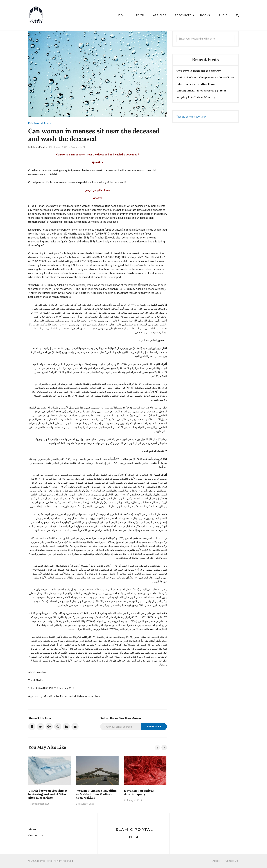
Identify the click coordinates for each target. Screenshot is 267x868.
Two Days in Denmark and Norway (199, 71)
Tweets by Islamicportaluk (191, 117)
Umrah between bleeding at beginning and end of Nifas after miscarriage (48, 794)
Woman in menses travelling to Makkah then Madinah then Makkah (96, 794)
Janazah (39, 123)
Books (205, 15)
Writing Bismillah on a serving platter (201, 91)
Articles (160, 15)
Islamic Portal (38, 147)
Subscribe (154, 726)
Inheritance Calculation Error (196, 84)
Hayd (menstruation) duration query (139, 792)
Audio (223, 15)
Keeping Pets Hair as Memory (196, 97)
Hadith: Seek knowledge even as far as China (205, 78)
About (32, 829)
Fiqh (122, 15)
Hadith (139, 15)
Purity (47, 123)
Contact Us (35, 835)
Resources (183, 15)
